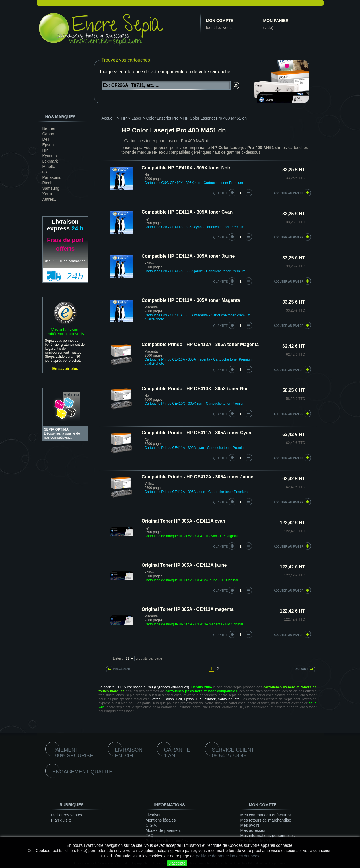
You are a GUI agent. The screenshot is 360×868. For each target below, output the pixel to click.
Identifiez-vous (219, 28)
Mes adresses (253, 830)
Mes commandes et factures (266, 815)
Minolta (49, 167)
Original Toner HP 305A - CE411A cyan (184, 521)
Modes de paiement (163, 830)
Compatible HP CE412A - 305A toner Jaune (188, 256)
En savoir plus (65, 368)
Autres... (50, 199)
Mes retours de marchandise (266, 820)
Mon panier (276, 21)
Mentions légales (161, 820)
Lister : (118, 658)
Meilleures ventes (67, 815)
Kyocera (50, 156)
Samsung (51, 188)
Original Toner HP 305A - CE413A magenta (188, 609)
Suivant (302, 669)
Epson (48, 145)
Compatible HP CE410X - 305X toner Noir (186, 168)
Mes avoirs (250, 825)
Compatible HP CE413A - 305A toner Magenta (191, 300)
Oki (45, 172)
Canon (48, 134)
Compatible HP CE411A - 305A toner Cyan (187, 212)
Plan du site (62, 820)
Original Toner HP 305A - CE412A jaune (184, 565)
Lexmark (50, 161)
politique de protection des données (228, 856)
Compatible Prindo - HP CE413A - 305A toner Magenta (200, 344)
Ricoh (48, 183)
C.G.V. (152, 825)
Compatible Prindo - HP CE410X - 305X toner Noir (195, 389)
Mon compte (220, 21)
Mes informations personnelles (268, 836)
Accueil (108, 118)
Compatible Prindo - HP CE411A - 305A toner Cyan (197, 433)
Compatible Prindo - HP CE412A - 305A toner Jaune (198, 477)
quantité (221, 193)
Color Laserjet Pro (162, 118)
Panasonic (52, 177)
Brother (49, 128)
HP (45, 150)
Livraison (154, 815)
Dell (46, 139)
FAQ (150, 836)
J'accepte (177, 863)
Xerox (48, 194)
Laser (136, 118)
